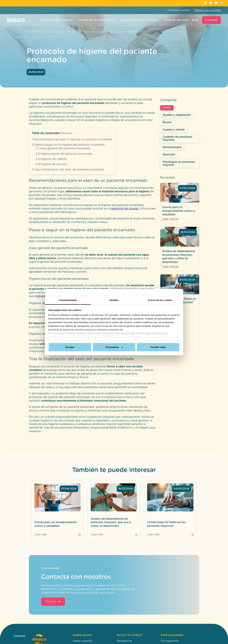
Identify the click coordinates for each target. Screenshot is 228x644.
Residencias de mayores (57, 20)
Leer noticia (170, 219)
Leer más (41, 535)
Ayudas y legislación (177, 115)
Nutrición (169, 155)
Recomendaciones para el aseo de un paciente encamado (72, 140)
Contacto (211, 20)
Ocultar (66, 133)
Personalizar (114, 347)
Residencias (125, 641)
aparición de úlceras (125, 209)
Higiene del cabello (51, 159)
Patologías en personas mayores (179, 164)
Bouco (167, 122)
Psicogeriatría (170, 641)
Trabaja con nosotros (207, 10)
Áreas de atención (176, 20)
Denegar (70, 347)
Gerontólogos (172, 147)
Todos (167, 108)
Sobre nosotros (83, 641)
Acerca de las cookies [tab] (160, 300)
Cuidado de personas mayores (63, 32)
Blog (195, 20)
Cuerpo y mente (174, 130)
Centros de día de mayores (97, 20)
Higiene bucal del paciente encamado (64, 154)
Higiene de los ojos (51, 164)
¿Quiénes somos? (179, 10)
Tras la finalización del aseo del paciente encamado (68, 170)
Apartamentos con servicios (140, 20)
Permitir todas (158, 347)
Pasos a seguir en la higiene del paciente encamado (68, 145)
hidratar (41, 296)
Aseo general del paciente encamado (63, 149)
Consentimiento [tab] (68, 300)
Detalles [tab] (114, 300)
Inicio (30, 32)
